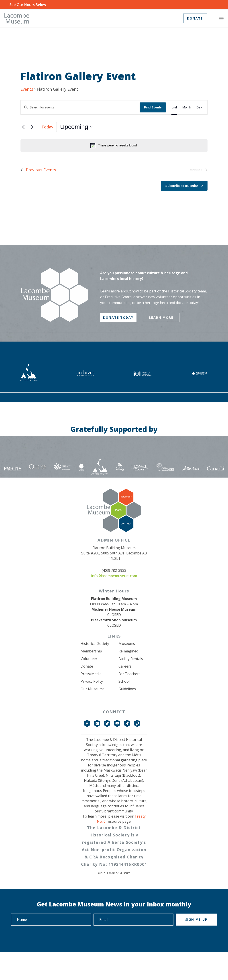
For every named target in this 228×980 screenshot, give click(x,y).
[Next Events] (32, 127)
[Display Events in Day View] (199, 107)
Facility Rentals (131, 659)
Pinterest (137, 724)
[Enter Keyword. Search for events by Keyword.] (80, 107)
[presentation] (45, 938)
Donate (87, 666)
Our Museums (93, 689)
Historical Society (95, 644)
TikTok (127, 724)
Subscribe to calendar (182, 186)
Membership (91, 651)
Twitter (107, 724)
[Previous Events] (23, 127)
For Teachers (129, 674)
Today (47, 127)
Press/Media (91, 674)
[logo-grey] (17, 18)
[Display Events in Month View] (187, 107)
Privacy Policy (92, 681)
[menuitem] (221, 18)
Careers (125, 666)
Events (27, 89)
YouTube (117, 724)
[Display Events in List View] (174, 107)
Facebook (87, 724)
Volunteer (89, 659)
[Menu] (221, 18)
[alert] (114, 146)
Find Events (153, 107)
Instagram (97, 724)
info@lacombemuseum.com (114, 576)
